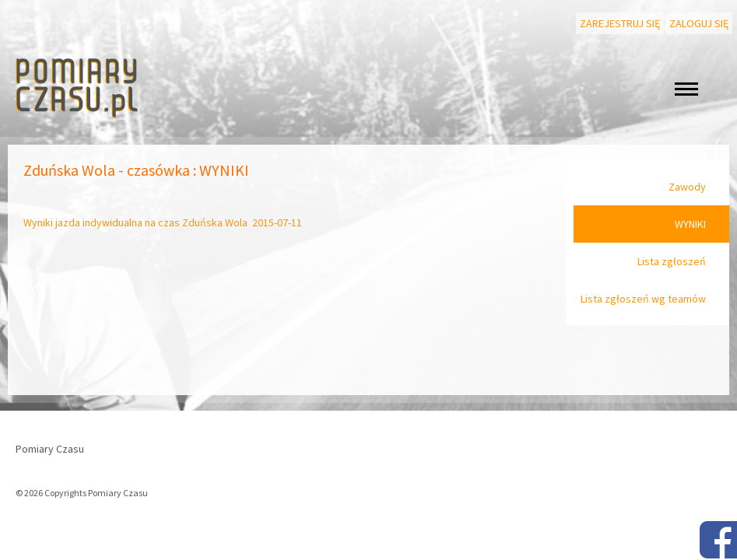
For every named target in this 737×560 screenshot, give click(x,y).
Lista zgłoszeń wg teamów (643, 299)
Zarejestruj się (620, 23)
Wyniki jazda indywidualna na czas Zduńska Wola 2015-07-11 (163, 222)
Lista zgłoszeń (672, 261)
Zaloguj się (699, 23)
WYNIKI (690, 224)
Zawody (687, 187)
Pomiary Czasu (50, 449)
